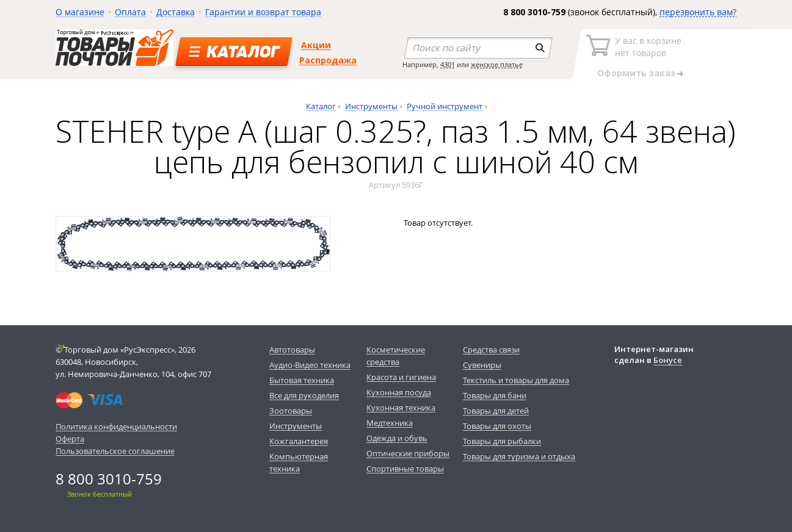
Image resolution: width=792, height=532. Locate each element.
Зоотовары (291, 411)
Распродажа (328, 60)
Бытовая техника (302, 380)
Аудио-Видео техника (310, 365)
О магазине (80, 12)
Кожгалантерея (299, 441)
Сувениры (482, 365)
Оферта (70, 439)
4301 (448, 64)
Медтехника (390, 423)
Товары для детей (496, 411)
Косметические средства (396, 356)
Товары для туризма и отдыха (519, 456)
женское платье (497, 64)
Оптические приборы (408, 453)
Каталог (321, 106)
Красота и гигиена (401, 377)
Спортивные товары (405, 469)
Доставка (176, 12)
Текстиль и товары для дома (516, 380)
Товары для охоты (497, 426)
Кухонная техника (401, 408)
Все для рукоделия (304, 395)
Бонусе (668, 360)
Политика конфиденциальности (116, 426)
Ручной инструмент (445, 106)
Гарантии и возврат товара (263, 12)
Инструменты (371, 106)
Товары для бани (495, 395)
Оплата (130, 12)
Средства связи (491, 350)
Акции (316, 45)
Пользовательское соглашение (115, 451)
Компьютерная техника (299, 462)
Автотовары (292, 350)
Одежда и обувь (397, 438)
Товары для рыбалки (502, 441)
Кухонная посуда (399, 392)
